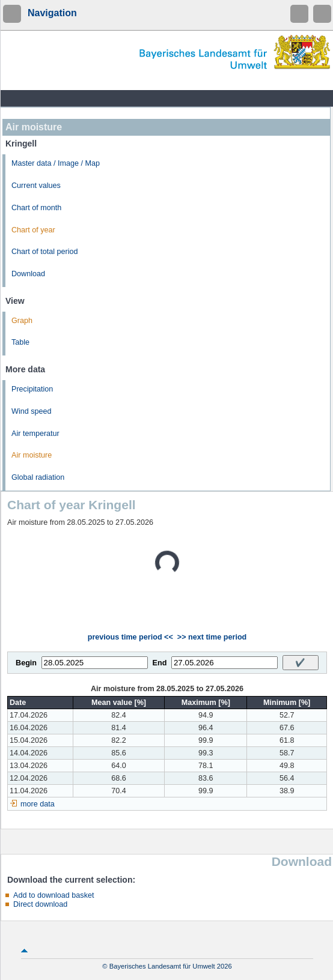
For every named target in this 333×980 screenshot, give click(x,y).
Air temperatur (35, 434)
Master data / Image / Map (56, 163)
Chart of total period (45, 252)
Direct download (40, 904)
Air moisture (32, 455)
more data (38, 804)
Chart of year (33, 230)
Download (28, 274)
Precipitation (32, 389)
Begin (26, 663)
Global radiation (38, 477)
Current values (36, 186)
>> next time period (212, 637)
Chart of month (36, 208)
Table (20, 342)
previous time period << (130, 637)
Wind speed (32, 411)
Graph (22, 321)
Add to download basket (53, 895)
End (160, 663)
